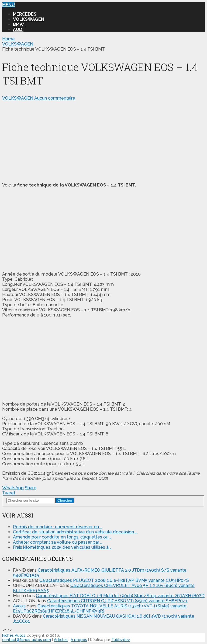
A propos (79, 640)
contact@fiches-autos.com (27, 640)
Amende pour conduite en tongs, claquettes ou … (62, 537)
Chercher (65, 500)
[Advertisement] (103, 140)
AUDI (18, 29)
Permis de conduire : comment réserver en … (57, 527)
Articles (61, 640)
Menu (8, 5)
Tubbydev (121, 640)
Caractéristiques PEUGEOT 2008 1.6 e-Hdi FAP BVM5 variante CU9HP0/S (114, 580)
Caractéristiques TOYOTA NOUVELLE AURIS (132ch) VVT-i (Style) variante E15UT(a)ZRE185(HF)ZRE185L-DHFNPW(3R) (100, 608)
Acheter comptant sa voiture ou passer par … (58, 542)
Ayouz (19, 606)
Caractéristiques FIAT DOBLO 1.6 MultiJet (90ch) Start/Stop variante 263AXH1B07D (120, 596)
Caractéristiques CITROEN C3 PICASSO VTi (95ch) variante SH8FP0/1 (117, 601)
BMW (18, 24)
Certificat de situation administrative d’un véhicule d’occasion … (75, 532)
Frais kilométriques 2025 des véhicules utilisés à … (62, 547)
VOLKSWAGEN (29, 19)
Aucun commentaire (55, 98)
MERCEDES (25, 14)
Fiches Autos (14, 635)
